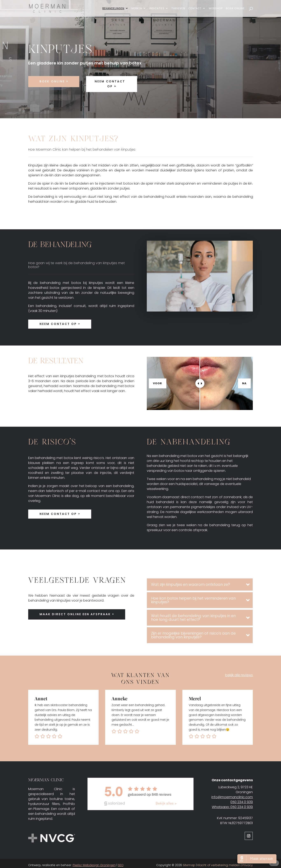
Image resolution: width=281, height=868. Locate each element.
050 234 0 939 (242, 802)
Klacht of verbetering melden (219, 865)
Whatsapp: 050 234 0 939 (232, 807)
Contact (195, 9)
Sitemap (189, 865)
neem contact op (110, 84)
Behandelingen (113, 9)
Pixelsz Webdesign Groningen (94, 865)
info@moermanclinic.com (232, 797)
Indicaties (157, 9)
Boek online (52, 81)
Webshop (216, 9)
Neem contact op (58, 324)
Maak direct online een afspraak (75, 614)
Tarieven (178, 9)
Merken (137, 9)
